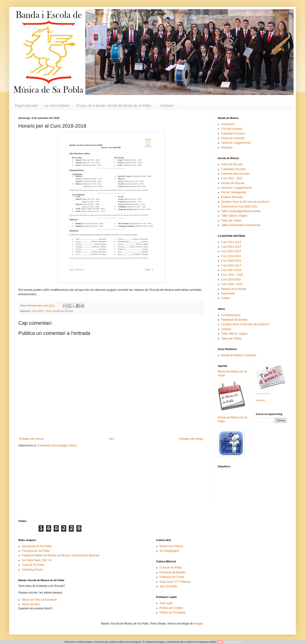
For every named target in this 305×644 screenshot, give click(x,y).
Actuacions (228, 124)
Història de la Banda (234, 289)
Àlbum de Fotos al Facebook (39, 600)
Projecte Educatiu (232, 197)
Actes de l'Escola (232, 164)
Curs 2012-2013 (231, 247)
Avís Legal (166, 603)
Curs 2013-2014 (231, 251)
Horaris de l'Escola (63, 311)
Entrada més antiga (191, 439)
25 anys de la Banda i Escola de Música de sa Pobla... (115, 106)
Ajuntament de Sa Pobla (37, 546)
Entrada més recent (32, 439)
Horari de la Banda (233, 138)
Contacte (167, 106)
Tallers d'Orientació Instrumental (241, 225)
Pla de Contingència (234, 192)
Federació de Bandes (234, 320)
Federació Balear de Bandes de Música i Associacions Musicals (61, 555)
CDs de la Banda (232, 129)
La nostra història (57, 106)
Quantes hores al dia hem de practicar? (245, 202)
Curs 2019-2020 (231, 280)
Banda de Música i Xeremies (239, 355)
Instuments (228, 294)
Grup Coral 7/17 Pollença (175, 582)
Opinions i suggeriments (236, 143)
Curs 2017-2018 (231, 270)
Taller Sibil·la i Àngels (234, 216)
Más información (234, 642)
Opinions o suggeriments (237, 188)
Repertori (227, 148)
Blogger (198, 624)
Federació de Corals (172, 577)
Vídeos (226, 298)
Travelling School (32, 570)
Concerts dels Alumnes (235, 174)
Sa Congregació (169, 551)
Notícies (261, 400)
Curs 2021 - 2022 (232, 178)
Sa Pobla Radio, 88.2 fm (37, 560)
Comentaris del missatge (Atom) (57, 445)
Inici (111, 439)
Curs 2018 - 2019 (41, 311)
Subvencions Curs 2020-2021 (239, 207)
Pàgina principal (26, 106)
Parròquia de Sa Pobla (36, 551)
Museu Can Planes (171, 546)
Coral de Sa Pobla (33, 565)
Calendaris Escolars (234, 169)
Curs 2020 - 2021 (232, 284)
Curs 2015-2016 (231, 261)
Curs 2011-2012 (231, 242)
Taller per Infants (232, 221)
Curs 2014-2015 (231, 256)
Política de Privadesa (173, 613)
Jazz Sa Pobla (168, 586)
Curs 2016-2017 (231, 266)
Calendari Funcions (233, 134)
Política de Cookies (171, 608)
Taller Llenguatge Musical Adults (241, 211)
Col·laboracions (231, 315)
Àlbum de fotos (31, 604)
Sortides (226, 329)
